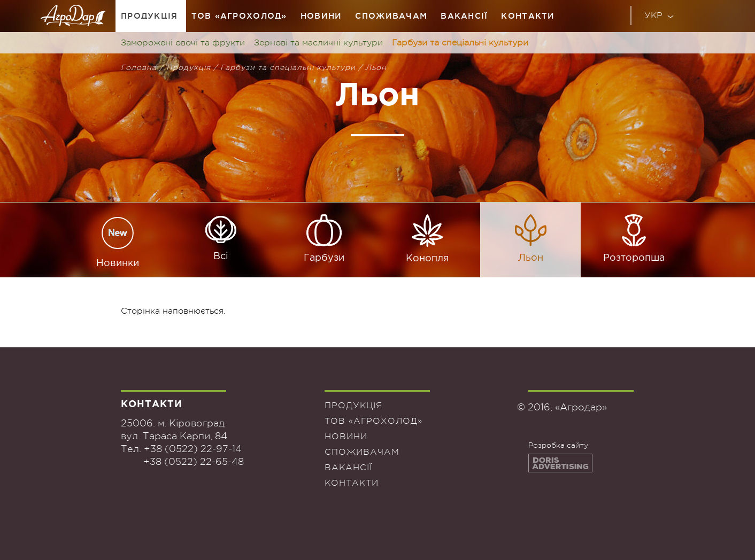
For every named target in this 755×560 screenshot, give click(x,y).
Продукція (149, 16)
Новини (321, 16)
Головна (139, 67)
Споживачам (391, 16)
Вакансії (464, 16)
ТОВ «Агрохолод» (239, 16)
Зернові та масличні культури (318, 43)
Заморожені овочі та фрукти (183, 43)
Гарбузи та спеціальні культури (460, 43)
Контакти (528, 16)
